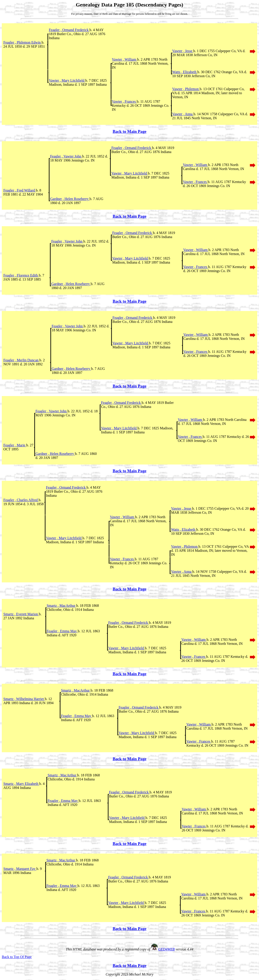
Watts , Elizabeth (185, 72)
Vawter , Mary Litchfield (67, 80)
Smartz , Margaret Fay (20, 869)
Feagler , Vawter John (66, 156)
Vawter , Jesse (183, 51)
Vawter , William (125, 59)
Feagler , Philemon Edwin (22, 42)
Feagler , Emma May (62, 631)
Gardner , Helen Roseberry (70, 199)
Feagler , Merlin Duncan (21, 360)
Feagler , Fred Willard (20, 190)
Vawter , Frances (124, 101)
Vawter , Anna (183, 114)
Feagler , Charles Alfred (21, 500)
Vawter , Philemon (186, 89)
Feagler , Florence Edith (21, 275)
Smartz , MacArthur (61, 606)
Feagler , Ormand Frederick (69, 30)
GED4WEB (166, 949)
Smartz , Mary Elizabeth (21, 784)
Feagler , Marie (15, 445)
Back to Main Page (129, 131)
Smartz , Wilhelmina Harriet (24, 699)
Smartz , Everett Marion (21, 614)
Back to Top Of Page (17, 957)
